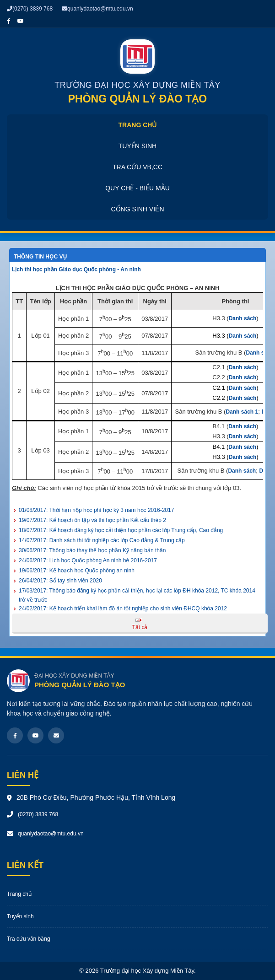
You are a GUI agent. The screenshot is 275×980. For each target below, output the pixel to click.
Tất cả (140, 627)
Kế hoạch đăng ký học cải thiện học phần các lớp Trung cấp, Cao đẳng (121, 530)
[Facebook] (15, 735)
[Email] (56, 735)
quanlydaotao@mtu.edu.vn (97, 9)
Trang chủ (138, 125)
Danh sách (243, 318)
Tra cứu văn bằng (29, 939)
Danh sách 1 (242, 412)
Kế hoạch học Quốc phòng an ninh (77, 571)
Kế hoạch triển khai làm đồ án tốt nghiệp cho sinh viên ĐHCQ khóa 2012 (123, 608)
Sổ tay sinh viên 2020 (60, 581)
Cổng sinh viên (137, 209)
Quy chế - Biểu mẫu (137, 188)
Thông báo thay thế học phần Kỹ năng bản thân (92, 550)
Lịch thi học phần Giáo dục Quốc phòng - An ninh (76, 269)
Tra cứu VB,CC (137, 167)
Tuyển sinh (137, 146)
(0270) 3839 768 (30, 9)
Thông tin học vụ (40, 257)
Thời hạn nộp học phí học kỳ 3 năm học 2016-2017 (96, 510)
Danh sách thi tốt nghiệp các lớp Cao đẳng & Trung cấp (102, 540)
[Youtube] (35, 735)
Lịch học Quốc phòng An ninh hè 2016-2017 (88, 560)
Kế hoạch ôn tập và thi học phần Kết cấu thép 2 (92, 520)
